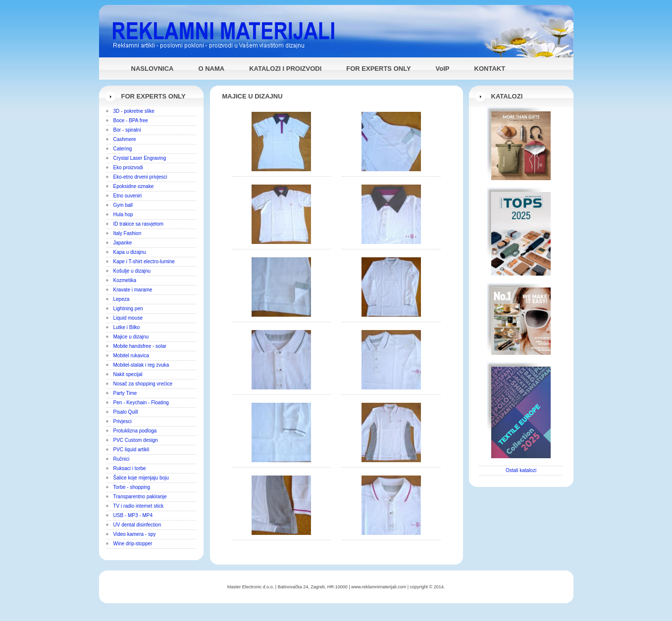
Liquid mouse (128, 318)
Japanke (123, 243)
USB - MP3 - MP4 (133, 515)
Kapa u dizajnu (130, 252)
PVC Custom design (136, 440)
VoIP (443, 69)
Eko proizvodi (128, 167)
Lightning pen (128, 309)
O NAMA (211, 69)
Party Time (125, 393)
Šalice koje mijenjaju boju (141, 478)
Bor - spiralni (127, 130)
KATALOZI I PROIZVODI (285, 69)
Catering (123, 149)
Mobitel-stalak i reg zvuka (141, 365)
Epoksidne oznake (134, 186)
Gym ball (123, 205)
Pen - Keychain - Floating (141, 403)
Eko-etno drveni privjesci (140, 177)
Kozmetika (125, 280)
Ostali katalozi (521, 470)
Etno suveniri (128, 196)
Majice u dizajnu (131, 337)
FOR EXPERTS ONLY (378, 69)
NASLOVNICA (153, 69)
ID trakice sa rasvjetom (139, 224)
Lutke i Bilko (127, 327)
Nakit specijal (128, 374)
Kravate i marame (133, 290)
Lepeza (122, 299)
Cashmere (125, 139)
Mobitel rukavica (131, 356)
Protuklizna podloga (135, 431)
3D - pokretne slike (134, 111)
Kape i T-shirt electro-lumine (144, 262)
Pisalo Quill (126, 412)
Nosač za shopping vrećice (143, 384)
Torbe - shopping (132, 487)
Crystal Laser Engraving (140, 158)
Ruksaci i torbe (130, 468)
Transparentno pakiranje (140, 497)
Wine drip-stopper (133, 544)
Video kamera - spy (135, 534)
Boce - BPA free (131, 120)
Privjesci (123, 421)
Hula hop (123, 215)
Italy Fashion (128, 233)
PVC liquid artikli (131, 450)
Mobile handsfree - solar (140, 346)
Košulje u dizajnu (132, 271)
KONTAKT (490, 69)
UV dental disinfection (137, 525)
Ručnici (122, 459)
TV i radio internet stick (139, 506)
